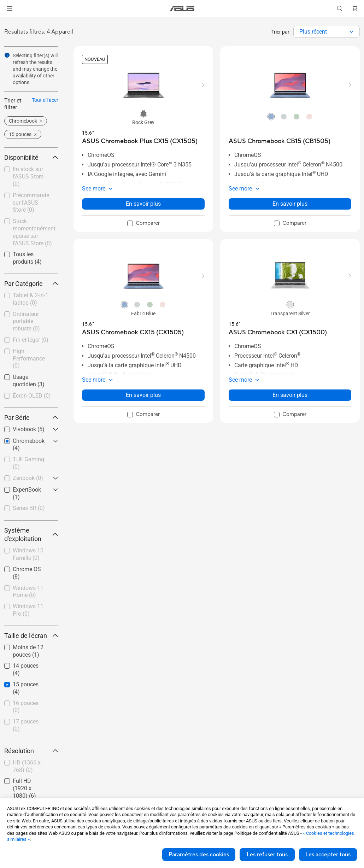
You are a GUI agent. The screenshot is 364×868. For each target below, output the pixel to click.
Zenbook (28, 478)
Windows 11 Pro (28, 610)
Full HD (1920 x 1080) (24, 788)
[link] (182, 9)
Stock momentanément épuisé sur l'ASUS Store (34, 232)
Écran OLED (32, 396)
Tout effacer (45, 100)
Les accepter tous (328, 855)
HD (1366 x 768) (27, 766)
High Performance (29, 359)
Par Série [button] (31, 418)
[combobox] (327, 32)
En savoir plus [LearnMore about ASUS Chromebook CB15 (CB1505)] (290, 204)
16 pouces (26, 707)
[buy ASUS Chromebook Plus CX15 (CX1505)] (140, 141)
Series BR (29, 508)
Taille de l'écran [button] (31, 636)
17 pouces (26, 725)
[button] (10, 8)
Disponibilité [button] (31, 157)
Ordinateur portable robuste (26, 321)
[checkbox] (31, 300)
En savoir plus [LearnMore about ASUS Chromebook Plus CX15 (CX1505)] (143, 204)
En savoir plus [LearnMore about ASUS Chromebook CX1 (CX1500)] (290, 395)
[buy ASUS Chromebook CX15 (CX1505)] (133, 332)
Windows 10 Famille (28, 554)
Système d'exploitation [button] (31, 535)
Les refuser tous (267, 855)
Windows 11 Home (28, 592)
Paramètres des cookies (199, 855)
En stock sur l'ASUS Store (28, 177)
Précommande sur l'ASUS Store (31, 203)
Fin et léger (31, 340)
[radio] (143, 113)
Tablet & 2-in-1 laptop (31, 299)
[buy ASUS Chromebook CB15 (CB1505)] (280, 141)
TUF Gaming (28, 463)
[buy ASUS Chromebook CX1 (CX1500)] (278, 332)
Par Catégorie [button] (31, 284)
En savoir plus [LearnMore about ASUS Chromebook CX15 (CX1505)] (143, 395)
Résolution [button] (31, 751)
